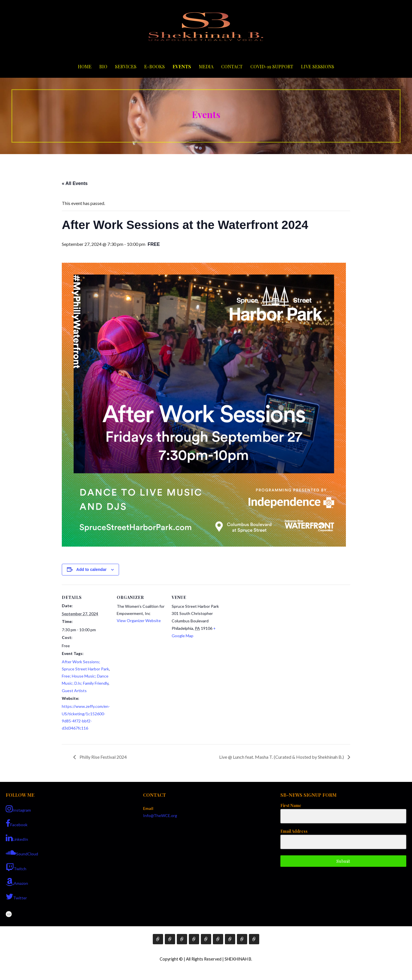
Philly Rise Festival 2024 (103, 757)
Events (182, 66)
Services (126, 66)
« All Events (75, 183)
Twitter (16, 897)
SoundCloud (22, 852)
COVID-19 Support (272, 66)
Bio (103, 66)
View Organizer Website (139, 621)
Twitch (16, 867)
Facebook (17, 823)
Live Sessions (318, 66)
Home (85, 66)
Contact (232, 66)
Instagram (18, 809)
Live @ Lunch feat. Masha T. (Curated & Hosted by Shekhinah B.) (282, 757)
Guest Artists (74, 691)
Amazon (17, 882)
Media (206, 66)
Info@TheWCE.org (160, 815)
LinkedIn (17, 838)
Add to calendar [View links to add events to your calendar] (92, 569)
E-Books (154, 66)
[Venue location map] (257, 624)
